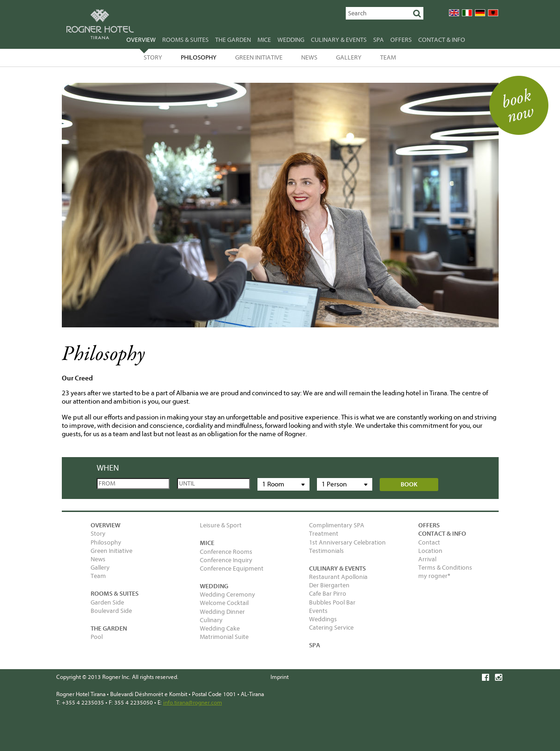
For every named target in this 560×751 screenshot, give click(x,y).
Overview (141, 41)
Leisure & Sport (221, 525)
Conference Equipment (232, 568)
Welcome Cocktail (224, 603)
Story (153, 57)
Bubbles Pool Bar (332, 602)
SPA (379, 40)
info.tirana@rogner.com (193, 702)
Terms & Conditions (445, 568)
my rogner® (434, 576)
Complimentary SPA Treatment (337, 529)
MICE (264, 40)
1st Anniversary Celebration (347, 542)
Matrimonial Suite (224, 637)
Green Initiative (259, 57)
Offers (401, 40)
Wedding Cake (220, 628)
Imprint (280, 677)
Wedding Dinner (222, 612)
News (309, 57)
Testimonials (326, 551)
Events (318, 611)
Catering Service (331, 628)
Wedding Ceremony (227, 595)
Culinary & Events (339, 40)
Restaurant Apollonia (338, 577)
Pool (97, 637)
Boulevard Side (111, 611)
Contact (429, 542)
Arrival (427, 559)
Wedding (291, 40)
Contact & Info (442, 40)
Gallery (349, 57)
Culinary (211, 620)
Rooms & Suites (185, 40)
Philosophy (199, 57)
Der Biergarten (329, 585)
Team (388, 57)
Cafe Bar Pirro (328, 594)
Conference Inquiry (226, 560)
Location (430, 551)
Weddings (323, 619)
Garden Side (107, 602)
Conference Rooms (226, 552)
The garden (233, 40)
